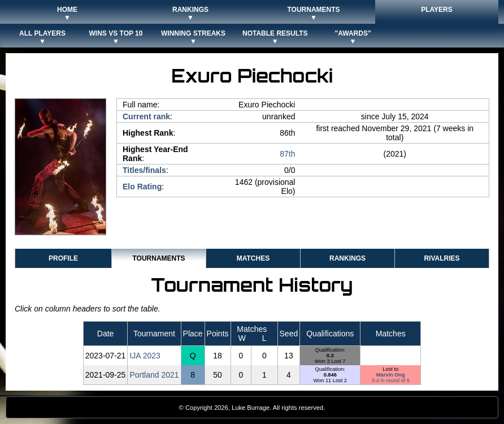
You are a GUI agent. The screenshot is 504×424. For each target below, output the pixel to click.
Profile (63, 258)
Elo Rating (142, 187)
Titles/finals (144, 170)
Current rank (146, 116)
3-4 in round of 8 (391, 380)
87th (287, 154)
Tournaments (158, 258)
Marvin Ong (391, 375)
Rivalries (442, 258)
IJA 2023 (145, 356)
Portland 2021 (154, 375)
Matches (253, 258)
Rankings (347, 258)
